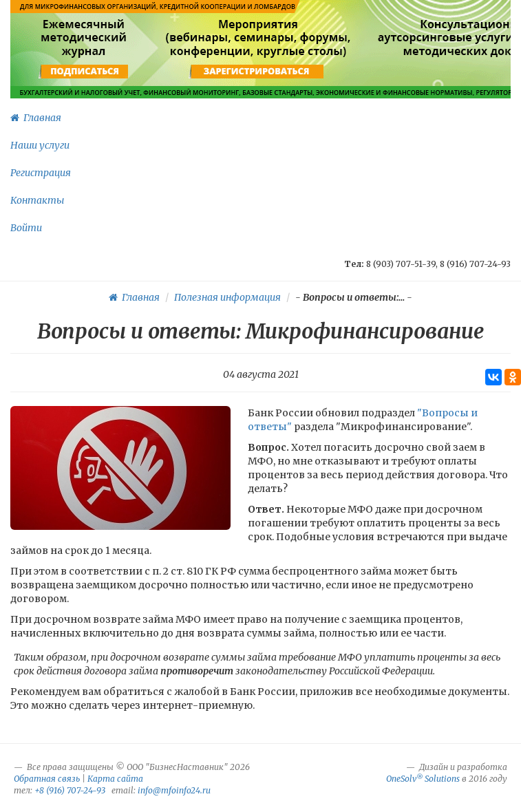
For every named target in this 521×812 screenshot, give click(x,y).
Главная (36, 118)
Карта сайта (115, 779)
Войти (26, 228)
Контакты (37, 200)
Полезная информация (227, 297)
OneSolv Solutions (423, 779)
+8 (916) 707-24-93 (70, 790)
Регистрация (41, 173)
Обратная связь (47, 779)
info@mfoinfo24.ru (174, 790)
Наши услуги (40, 145)
